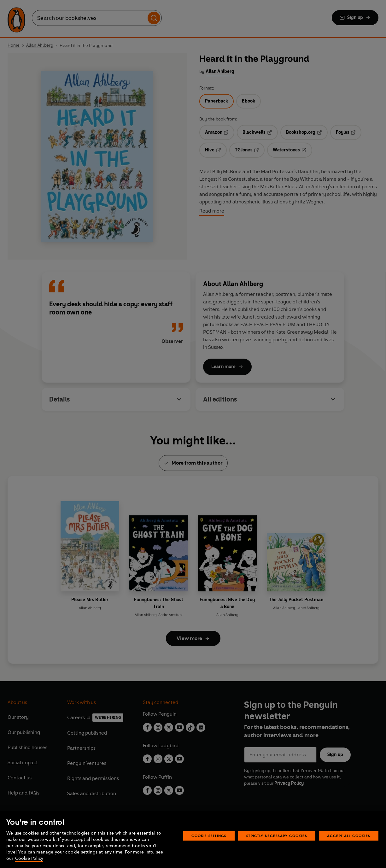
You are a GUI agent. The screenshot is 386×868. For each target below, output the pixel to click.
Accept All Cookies (349, 836)
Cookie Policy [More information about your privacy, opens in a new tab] (29, 858)
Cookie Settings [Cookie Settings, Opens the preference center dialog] (209, 836)
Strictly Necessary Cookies (277, 836)
